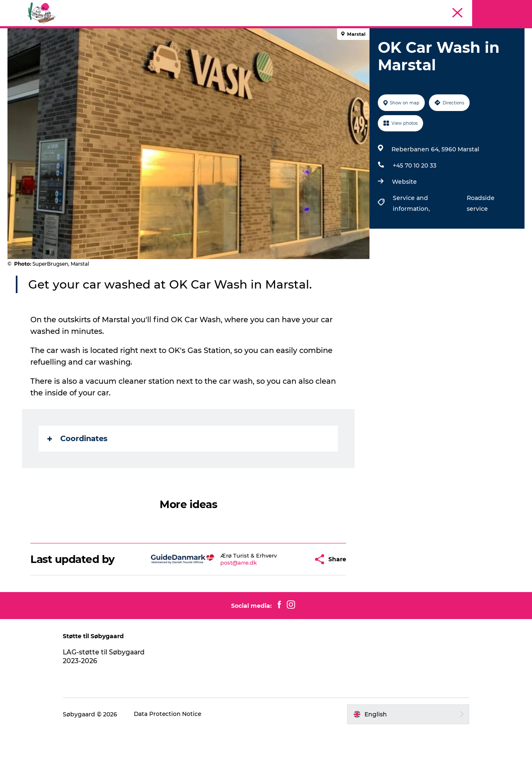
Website (404, 221)
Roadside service (480, 243)
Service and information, (412, 243)
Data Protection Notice (175, 754)
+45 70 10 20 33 (414, 205)
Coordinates (78, 478)
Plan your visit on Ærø (339, 55)
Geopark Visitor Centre (256, 55)
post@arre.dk (218, 602)
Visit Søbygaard (183, 55)
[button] (287, 599)
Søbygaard (510, 36)
